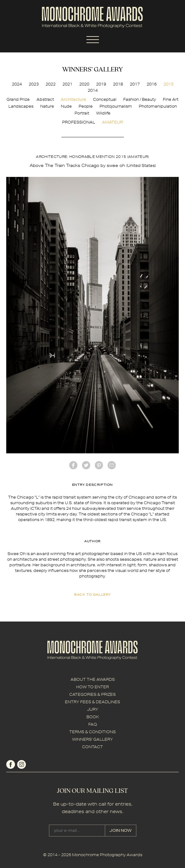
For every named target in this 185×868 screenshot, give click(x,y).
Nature (47, 106)
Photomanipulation (158, 106)
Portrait (82, 113)
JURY (93, 709)
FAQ (93, 724)
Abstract (45, 99)
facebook (73, 465)
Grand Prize (18, 99)
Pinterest (99, 465)
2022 (51, 84)
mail (112, 465)
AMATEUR (112, 122)
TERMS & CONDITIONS (92, 732)
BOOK (93, 717)
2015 (168, 84)
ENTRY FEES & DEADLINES (92, 702)
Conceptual (105, 99)
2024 (17, 84)
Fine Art (171, 99)
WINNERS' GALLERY (92, 739)
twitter (86, 465)
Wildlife (103, 113)
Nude (66, 106)
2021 (67, 84)
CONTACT (92, 747)
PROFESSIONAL (79, 122)
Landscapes (21, 106)
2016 (152, 84)
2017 (135, 84)
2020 (84, 84)
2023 (34, 84)
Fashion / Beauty (140, 99)
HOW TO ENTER (92, 687)
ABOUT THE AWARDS (93, 679)
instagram (22, 764)
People (86, 106)
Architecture (73, 99)
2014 (93, 90)
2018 (118, 84)
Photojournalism (116, 106)
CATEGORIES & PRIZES (92, 694)
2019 (101, 84)
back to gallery (92, 594)
